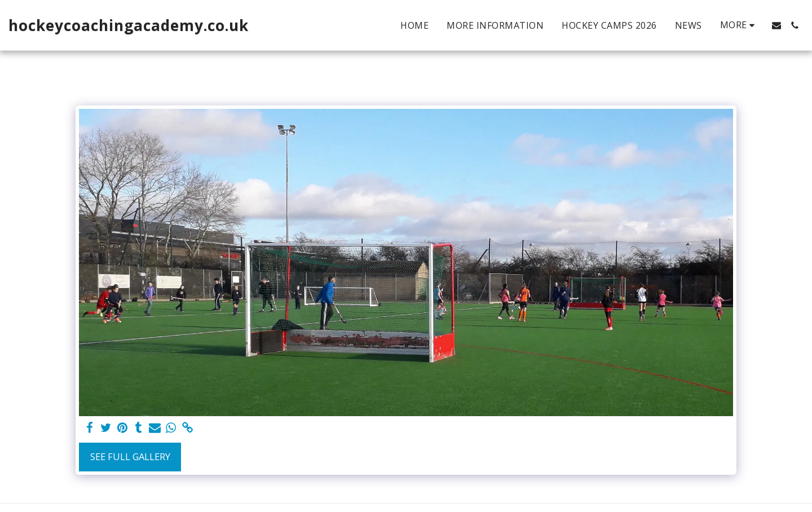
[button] (776, 25)
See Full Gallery (130, 456)
